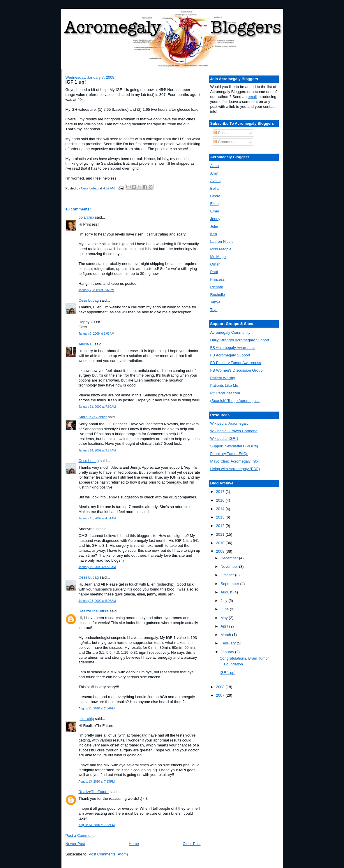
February (229, 643)
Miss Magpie (221, 249)
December (230, 558)
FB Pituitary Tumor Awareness (236, 363)
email (252, 97)
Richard (217, 287)
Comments (225, 142)
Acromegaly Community (230, 332)
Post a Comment (80, 836)
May (225, 618)
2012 (221, 526)
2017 (221, 492)
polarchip (86, 217)
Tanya (215, 302)
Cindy (215, 196)
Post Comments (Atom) (108, 854)
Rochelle (218, 295)
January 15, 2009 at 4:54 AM (97, 518)
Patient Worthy (223, 378)
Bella (215, 188)
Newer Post (75, 844)
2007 (221, 695)
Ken (214, 234)
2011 (221, 534)
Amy (214, 173)
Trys (214, 310)
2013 (221, 517)
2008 (221, 687)
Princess (218, 279)
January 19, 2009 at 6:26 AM (97, 567)
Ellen (215, 204)
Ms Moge (218, 257)
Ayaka (216, 181)
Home (134, 844)
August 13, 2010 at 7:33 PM (97, 782)
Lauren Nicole (222, 241)
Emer (215, 211)
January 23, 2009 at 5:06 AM (97, 601)
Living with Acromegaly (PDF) (235, 469)
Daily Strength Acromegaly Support (240, 340)
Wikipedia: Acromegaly (230, 423)
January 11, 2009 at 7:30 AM (97, 407)
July (224, 601)
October (228, 575)
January (228, 652)
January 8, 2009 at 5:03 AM (96, 334)
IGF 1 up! (227, 673)
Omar (215, 264)
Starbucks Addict (93, 417)
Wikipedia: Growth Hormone (234, 431)
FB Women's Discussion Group (237, 370)
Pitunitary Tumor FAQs (229, 454)
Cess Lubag (89, 300)
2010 (221, 543)
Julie (214, 226)
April (225, 626)
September (230, 584)
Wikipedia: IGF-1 (224, 439)
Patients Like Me (224, 385)
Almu (215, 166)
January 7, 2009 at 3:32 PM (97, 290)
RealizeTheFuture (94, 611)
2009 (221, 551)
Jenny (215, 219)
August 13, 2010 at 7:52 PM (97, 825)
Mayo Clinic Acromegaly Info (234, 461)
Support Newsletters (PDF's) (234, 446)
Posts (220, 133)
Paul (214, 272)
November (230, 566)
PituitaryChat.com (225, 393)
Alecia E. (86, 344)
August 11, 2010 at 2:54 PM (97, 708)
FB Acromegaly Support (230, 355)
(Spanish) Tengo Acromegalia (235, 401)
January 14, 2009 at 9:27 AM (97, 450)
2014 (221, 509)
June (225, 609)
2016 (221, 500)
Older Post (192, 844)
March (226, 635)
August (227, 592)
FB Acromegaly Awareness (233, 348)
